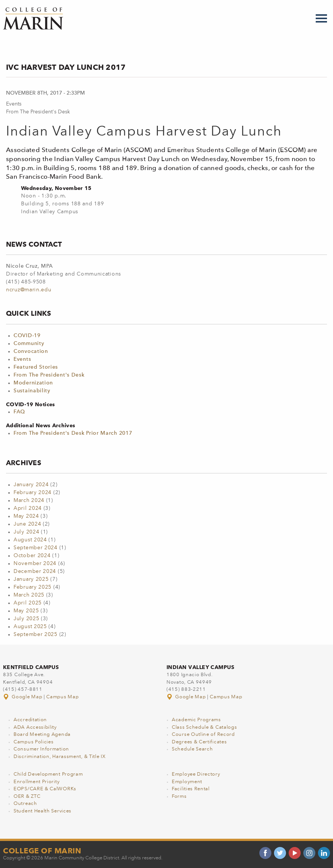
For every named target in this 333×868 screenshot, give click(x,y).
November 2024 (35, 564)
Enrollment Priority (36, 782)
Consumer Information (41, 749)
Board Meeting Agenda (42, 735)
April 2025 (28, 603)
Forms (179, 796)
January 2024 (31, 485)
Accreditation (30, 720)
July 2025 (26, 619)
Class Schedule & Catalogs (204, 727)
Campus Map (62, 697)
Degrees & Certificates (199, 742)
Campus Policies (34, 742)
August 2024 (30, 540)
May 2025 (26, 611)
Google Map (23, 697)
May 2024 (26, 516)
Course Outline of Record (203, 735)
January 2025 (31, 579)
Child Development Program (48, 774)
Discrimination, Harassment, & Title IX (60, 757)
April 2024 (28, 508)
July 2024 (26, 532)
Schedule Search (192, 749)
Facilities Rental (191, 789)
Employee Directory (196, 774)
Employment (187, 782)
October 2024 (32, 556)
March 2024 (29, 500)
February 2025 (33, 587)
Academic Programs (196, 720)
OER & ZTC (27, 796)
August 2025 (30, 627)
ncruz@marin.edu (29, 290)
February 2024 (33, 493)
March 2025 (29, 595)
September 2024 (36, 548)
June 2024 (27, 524)
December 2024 (35, 571)
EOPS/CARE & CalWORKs (45, 789)
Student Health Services (42, 811)
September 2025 (36, 634)
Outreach (25, 804)
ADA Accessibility (35, 727)
